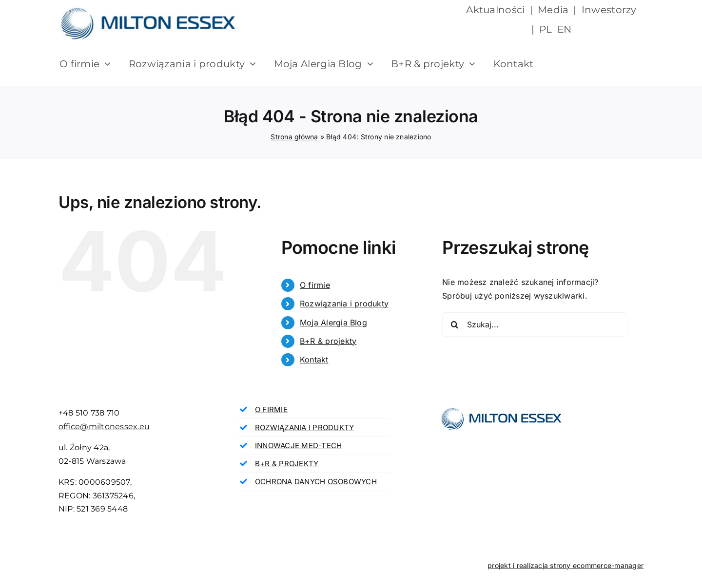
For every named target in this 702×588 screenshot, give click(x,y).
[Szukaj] (454, 324)
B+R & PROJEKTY (287, 464)
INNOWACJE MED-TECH (298, 446)
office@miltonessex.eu (104, 427)
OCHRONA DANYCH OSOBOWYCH (316, 482)
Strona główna (294, 137)
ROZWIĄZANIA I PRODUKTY (304, 427)
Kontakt (314, 360)
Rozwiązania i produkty (344, 303)
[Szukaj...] (535, 324)
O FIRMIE (271, 409)
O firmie (315, 285)
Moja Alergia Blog (333, 322)
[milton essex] (148, 9)
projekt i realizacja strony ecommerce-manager (565, 565)
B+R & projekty (328, 341)
